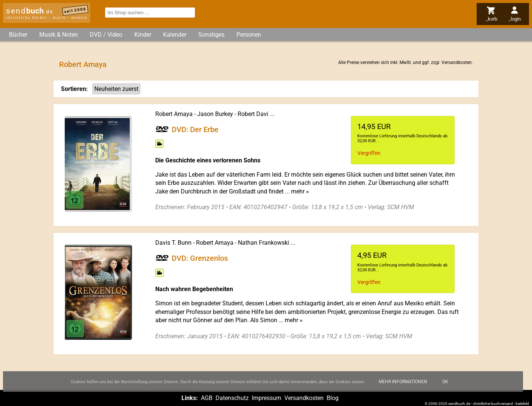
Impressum (267, 398)
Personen (249, 35)
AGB (207, 398)
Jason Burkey (215, 114)
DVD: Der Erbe (195, 129)
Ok (445, 386)
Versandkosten (457, 62)
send (30, 11)
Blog (333, 398)
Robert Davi (253, 114)
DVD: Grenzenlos (200, 258)
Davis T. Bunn (173, 243)
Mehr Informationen (403, 386)
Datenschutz (232, 398)
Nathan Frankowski (264, 243)
